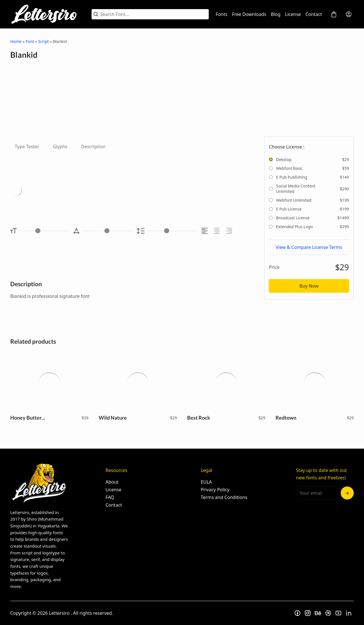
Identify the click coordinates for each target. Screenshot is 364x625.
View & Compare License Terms (309, 247)
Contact (314, 14)
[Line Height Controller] (171, 231)
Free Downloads (249, 14)
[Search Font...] (153, 14)
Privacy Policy (215, 490)
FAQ (110, 497)
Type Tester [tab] (27, 147)
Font (30, 41)
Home (16, 41)
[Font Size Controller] (44, 231)
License (293, 14)
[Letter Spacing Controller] (107, 231)
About (112, 482)
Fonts (221, 14)
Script (43, 41)
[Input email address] (317, 493)
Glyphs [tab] (60, 147)
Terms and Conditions (224, 497)
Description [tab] (93, 147)
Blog (276, 14)
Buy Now (309, 286)
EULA (206, 482)
